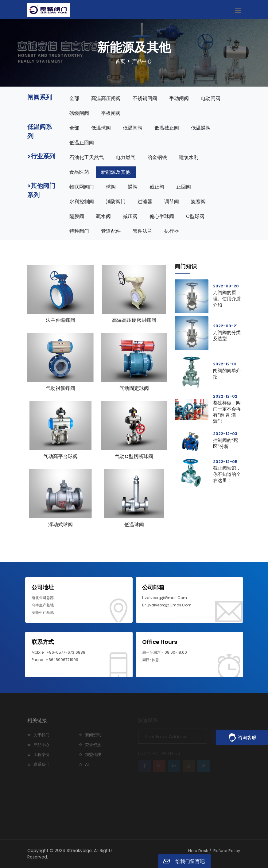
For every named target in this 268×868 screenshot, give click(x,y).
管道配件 (111, 231)
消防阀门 (116, 202)
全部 (74, 98)
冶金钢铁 (157, 157)
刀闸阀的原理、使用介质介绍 (227, 299)
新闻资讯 (93, 735)
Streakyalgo (79, 850)
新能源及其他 (116, 172)
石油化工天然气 (87, 157)
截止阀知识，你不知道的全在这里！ (227, 474)
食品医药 (79, 172)
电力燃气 (126, 157)
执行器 (172, 231)
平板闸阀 (111, 113)
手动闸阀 (179, 98)
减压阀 (130, 216)
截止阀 (157, 187)
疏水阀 (103, 216)
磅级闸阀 (79, 113)
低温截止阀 (167, 128)
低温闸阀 (133, 128)
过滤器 (145, 202)
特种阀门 (79, 231)
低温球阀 (101, 128)
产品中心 (41, 745)
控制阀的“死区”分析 (225, 443)
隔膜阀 (77, 216)
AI (87, 764)
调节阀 (172, 202)
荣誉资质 (93, 745)
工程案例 (41, 755)
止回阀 (184, 187)
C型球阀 (195, 216)
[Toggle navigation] (238, 11)
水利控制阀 (82, 202)
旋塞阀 (198, 202)
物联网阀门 (82, 187)
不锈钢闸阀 (145, 98)
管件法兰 (142, 231)
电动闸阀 (211, 98)
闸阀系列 (40, 97)
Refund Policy (227, 851)
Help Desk (198, 851)
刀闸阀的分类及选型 (227, 335)
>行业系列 (41, 156)
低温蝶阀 (201, 128)
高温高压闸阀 (106, 98)
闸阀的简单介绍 (227, 374)
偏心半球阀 (162, 216)
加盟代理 (93, 755)
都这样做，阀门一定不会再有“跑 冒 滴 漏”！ (227, 412)
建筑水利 (189, 157)
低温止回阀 (82, 143)
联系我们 (41, 764)
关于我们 (41, 735)
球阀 (111, 187)
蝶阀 (133, 187)
